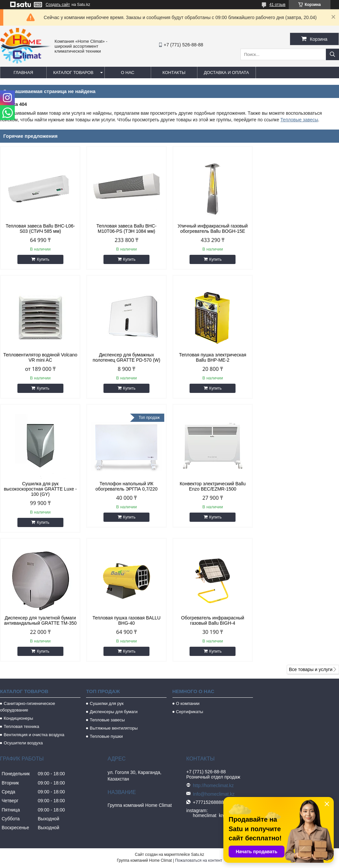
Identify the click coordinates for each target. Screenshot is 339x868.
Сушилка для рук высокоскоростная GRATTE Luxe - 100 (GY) (213, 360)
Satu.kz (197, 726)
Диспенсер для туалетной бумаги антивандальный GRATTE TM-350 (126, 492)
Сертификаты (190, 583)
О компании (188, 575)
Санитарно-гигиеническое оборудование (28, 578)
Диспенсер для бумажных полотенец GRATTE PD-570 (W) (40, 357)
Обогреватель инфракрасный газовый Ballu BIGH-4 (299, 492)
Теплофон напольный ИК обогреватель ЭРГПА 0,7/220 (299, 357)
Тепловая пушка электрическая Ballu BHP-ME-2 (127, 357)
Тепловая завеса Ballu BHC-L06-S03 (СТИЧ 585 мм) (40, 229)
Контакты (174, 72)
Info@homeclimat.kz (214, 665)
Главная (23, 72)
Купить (43, 259)
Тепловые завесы (299, 120)
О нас (128, 72)
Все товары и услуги (311, 541)
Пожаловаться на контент (199, 732)
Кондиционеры (18, 589)
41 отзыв (277, 5)
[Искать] (332, 54)
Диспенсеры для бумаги (113, 583)
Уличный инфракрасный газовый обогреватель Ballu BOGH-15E (212, 229)
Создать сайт (58, 5)
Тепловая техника (21, 598)
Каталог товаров (73, 72)
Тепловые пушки (106, 607)
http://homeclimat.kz (213, 657)
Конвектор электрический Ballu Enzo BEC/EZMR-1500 (40, 492)
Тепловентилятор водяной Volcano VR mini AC (299, 229)
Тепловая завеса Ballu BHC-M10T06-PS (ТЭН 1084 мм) (126, 229)
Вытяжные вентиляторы (114, 599)
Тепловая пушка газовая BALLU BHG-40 (213, 492)
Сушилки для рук (107, 575)
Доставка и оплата (226, 72)
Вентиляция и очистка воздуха (34, 606)
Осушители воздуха (23, 614)
